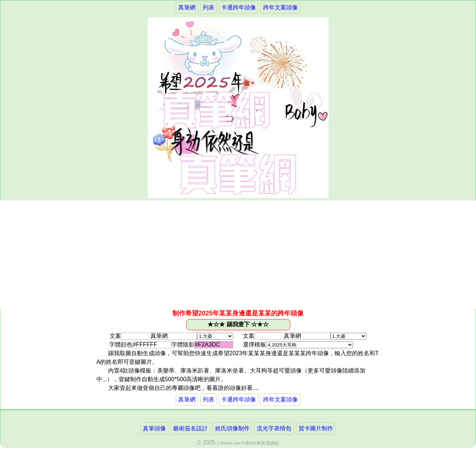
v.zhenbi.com (229, 443)
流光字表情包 (274, 428)
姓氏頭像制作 (232, 428)
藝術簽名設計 (190, 428)
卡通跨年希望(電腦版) (260, 443)
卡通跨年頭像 (239, 7)
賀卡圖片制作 (316, 428)
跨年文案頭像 (280, 7)
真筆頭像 (154, 428)
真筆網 (187, 7)
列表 (209, 7)
